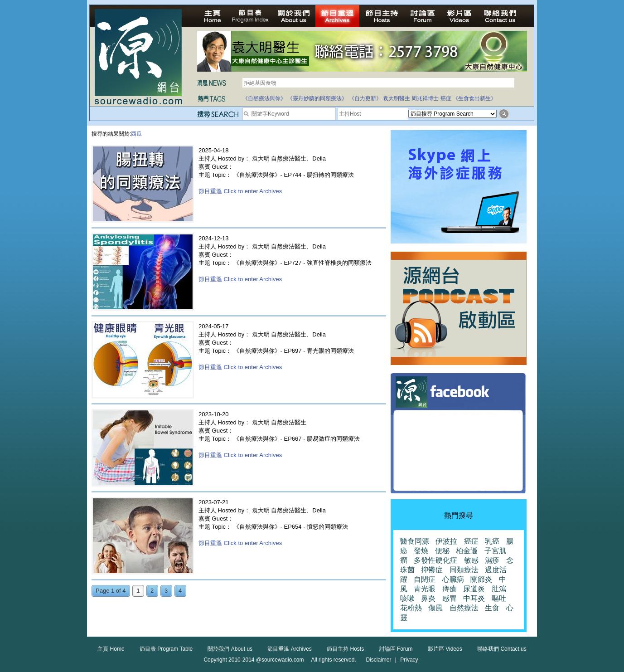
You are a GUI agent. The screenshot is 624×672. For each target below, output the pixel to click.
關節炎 (481, 579)
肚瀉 (499, 589)
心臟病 (453, 579)
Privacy (409, 660)
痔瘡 (450, 589)
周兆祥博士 (425, 98)
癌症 (446, 98)
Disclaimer (378, 660)
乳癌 (492, 541)
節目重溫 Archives (289, 649)
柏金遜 (467, 551)
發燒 (421, 551)
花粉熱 (411, 608)
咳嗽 (407, 598)
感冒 (450, 598)
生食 (492, 608)
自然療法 (464, 608)
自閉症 (425, 579)
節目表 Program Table (166, 649)
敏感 (471, 560)
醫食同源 (415, 541)
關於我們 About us (230, 649)
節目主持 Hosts (345, 649)
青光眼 (425, 589)
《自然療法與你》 (264, 98)
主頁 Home (111, 649)
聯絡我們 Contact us (502, 649)
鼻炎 (428, 598)
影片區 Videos (445, 649)
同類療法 (464, 570)
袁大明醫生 (397, 98)
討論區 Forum (396, 649)
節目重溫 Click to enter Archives (240, 191)
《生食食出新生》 (474, 98)
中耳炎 (474, 598)
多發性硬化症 (435, 560)
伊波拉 (446, 541)
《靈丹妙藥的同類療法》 (317, 98)
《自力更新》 (365, 98)
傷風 (435, 608)
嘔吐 (499, 598)
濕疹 (492, 560)
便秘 (442, 551)
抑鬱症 (432, 570)
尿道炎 (474, 589)
